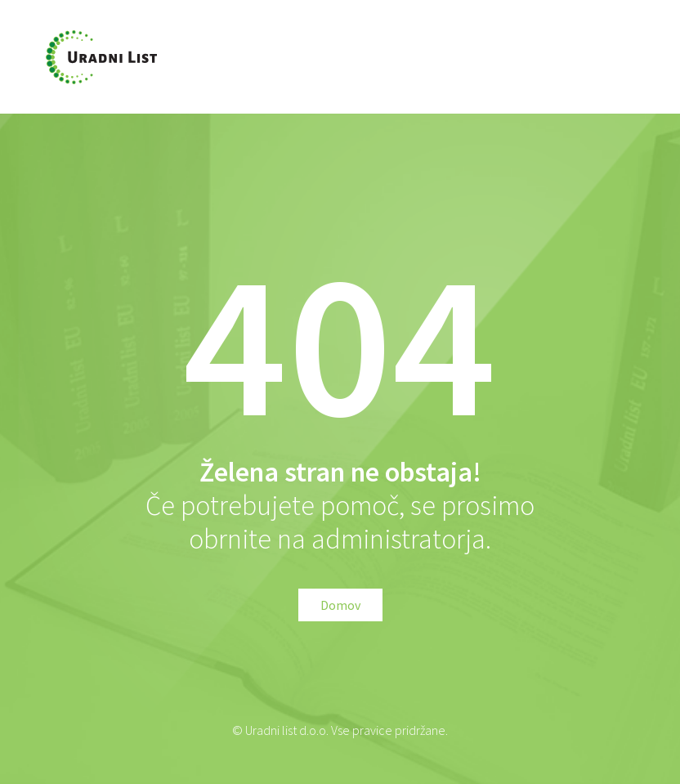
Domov (340, 605)
